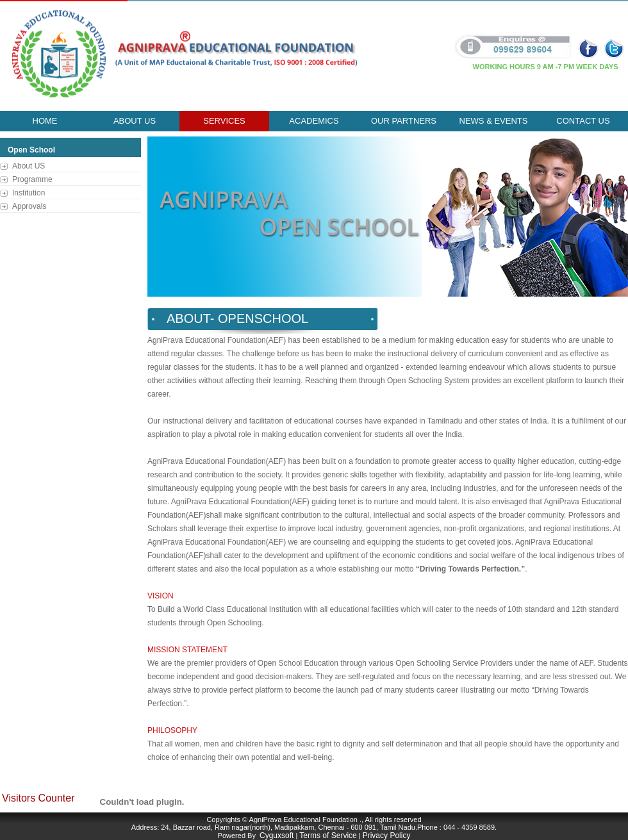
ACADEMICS (314, 121)
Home (45, 121)
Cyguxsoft (277, 836)
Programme (32, 179)
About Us (135, 121)
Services (224, 121)
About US (29, 166)
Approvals (29, 206)
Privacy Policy (387, 836)
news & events (494, 121)
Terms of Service (328, 836)
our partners (404, 121)
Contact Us (583, 121)
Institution (29, 193)
